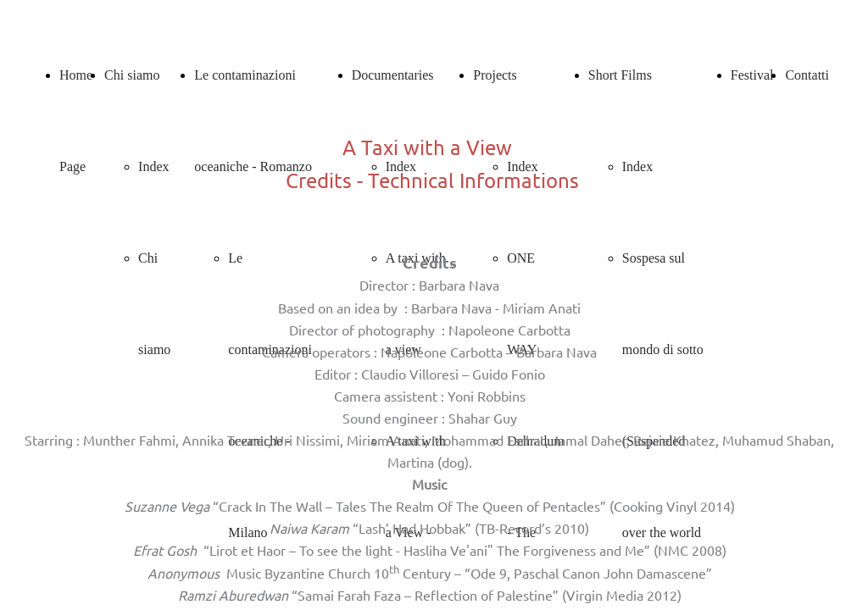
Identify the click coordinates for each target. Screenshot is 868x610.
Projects (495, 75)
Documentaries (393, 75)
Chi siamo (132, 75)
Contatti (807, 75)
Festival (752, 75)
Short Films (620, 75)
